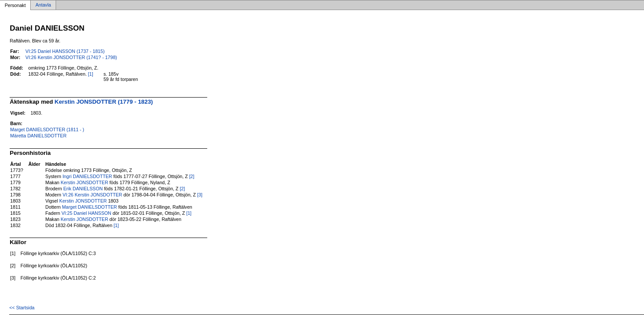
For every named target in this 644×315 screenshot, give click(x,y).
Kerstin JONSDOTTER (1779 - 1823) (104, 102)
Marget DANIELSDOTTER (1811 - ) (47, 129)
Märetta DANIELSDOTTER (38, 136)
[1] (91, 74)
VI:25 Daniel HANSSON (86, 213)
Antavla (43, 5)
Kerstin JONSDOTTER (84, 182)
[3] (200, 195)
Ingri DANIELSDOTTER (87, 176)
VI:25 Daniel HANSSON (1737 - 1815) (65, 51)
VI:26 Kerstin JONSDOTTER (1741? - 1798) (71, 57)
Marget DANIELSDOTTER (89, 207)
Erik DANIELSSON (83, 189)
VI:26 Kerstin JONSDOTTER (92, 195)
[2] (192, 176)
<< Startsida (22, 308)
